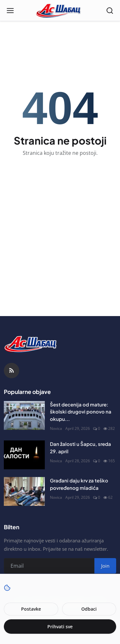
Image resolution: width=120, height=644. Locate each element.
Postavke (31, 609)
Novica (56, 428)
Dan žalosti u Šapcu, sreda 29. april (80, 447)
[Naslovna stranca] (60, 11)
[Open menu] (10, 11)
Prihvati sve (60, 627)
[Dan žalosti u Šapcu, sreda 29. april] (24, 455)
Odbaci (89, 609)
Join (105, 566)
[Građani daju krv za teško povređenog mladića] (24, 491)
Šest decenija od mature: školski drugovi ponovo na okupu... (81, 412)
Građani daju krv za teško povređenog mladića (79, 484)
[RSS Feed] (12, 371)
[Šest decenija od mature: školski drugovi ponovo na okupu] (24, 415)
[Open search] (110, 11)
